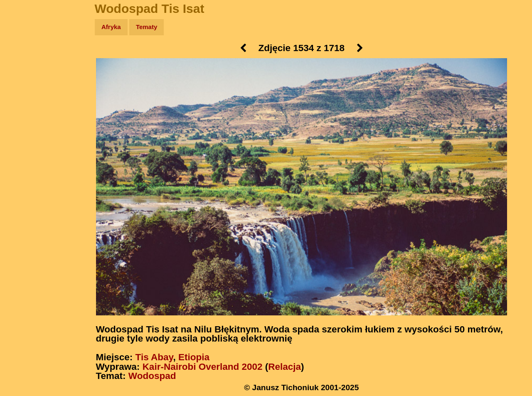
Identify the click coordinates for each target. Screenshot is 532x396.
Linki (21, 155)
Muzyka (25, 123)
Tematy (147, 27)
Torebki (25, 171)
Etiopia (194, 357)
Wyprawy (28, 59)
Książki (25, 107)
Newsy (24, 91)
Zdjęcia (25, 75)
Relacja (284, 367)
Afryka (111, 27)
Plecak (24, 139)
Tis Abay (154, 357)
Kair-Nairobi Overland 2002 (203, 367)
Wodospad (152, 376)
